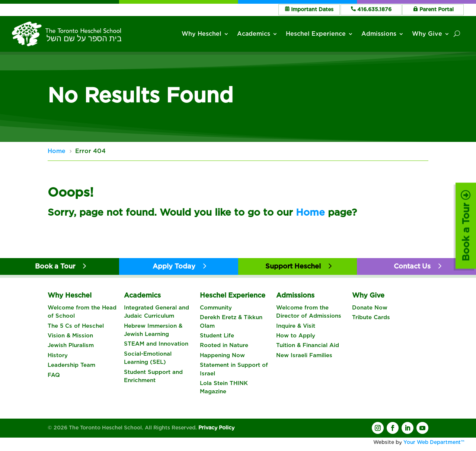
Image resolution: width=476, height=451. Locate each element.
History (58, 355)
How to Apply (296, 336)
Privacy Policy (216, 428)
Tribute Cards (371, 317)
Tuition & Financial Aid (308, 345)
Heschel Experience (316, 34)
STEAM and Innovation (156, 344)
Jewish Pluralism (71, 345)
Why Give (427, 34)
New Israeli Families (304, 355)
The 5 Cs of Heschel (76, 326)
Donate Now (370, 308)
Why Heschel (202, 34)
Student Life (217, 336)
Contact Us (412, 266)
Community (216, 308)
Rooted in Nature (224, 345)
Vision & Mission (70, 336)
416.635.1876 (374, 9)
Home (310, 212)
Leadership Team (71, 365)
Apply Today (174, 266)
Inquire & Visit (296, 326)
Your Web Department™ (434, 442)
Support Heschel (293, 266)
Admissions (379, 34)
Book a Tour (466, 225)
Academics (254, 34)
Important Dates (312, 9)
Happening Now (222, 355)
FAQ (54, 375)
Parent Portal (437, 9)
